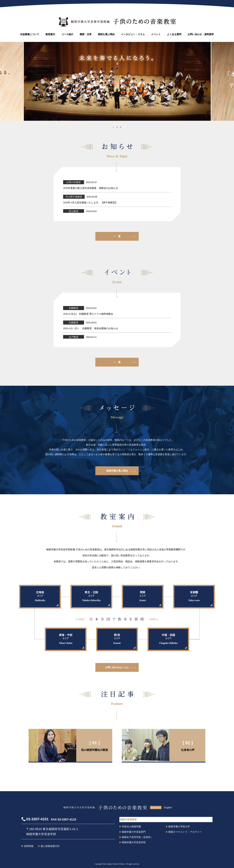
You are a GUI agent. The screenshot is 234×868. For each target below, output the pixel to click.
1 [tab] (113, 128)
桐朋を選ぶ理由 (106, 34)
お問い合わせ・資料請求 (201, 34)
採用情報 (29, 846)
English (168, 808)
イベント (156, 34)
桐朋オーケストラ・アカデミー (185, 832)
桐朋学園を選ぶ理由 (117, 471)
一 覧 (117, 236)
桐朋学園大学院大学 (179, 827)
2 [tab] (117, 128)
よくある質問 (174, 34)
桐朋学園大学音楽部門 (134, 832)
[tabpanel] (117, 81)
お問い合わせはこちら (117, 667)
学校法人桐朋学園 (131, 827)
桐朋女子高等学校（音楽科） (137, 837)
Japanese (156, 808)
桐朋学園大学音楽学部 (134, 842)
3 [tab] (121, 128)
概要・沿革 (86, 34)
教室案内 (50, 34)
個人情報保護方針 (50, 846)
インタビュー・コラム (133, 34)
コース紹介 (67, 34)
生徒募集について (30, 34)
